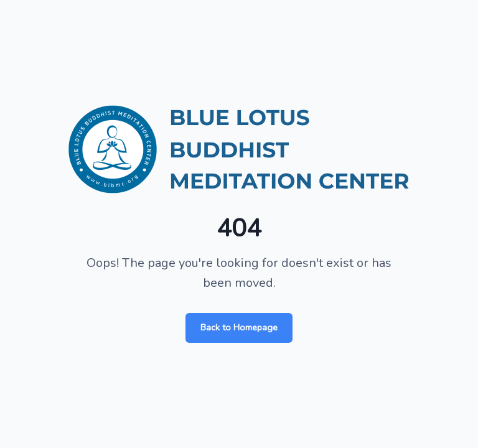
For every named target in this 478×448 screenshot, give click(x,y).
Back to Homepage (239, 327)
